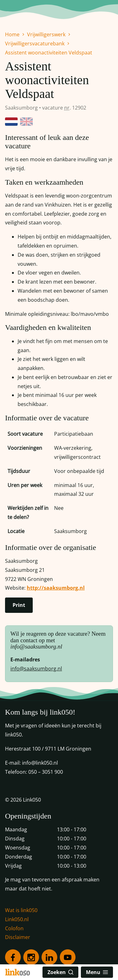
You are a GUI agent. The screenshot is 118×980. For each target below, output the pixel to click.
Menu (97, 972)
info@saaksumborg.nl (36, 669)
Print (19, 605)
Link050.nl (17, 919)
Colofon (14, 928)
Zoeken (60, 972)
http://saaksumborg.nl (56, 588)
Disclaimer (18, 937)
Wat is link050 (21, 910)
